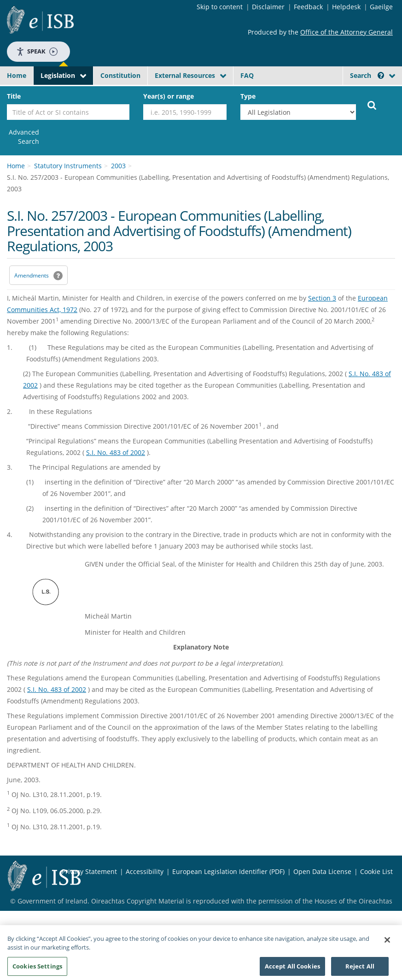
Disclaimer (268, 7)
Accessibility (145, 871)
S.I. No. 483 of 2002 (116, 452)
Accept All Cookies (292, 969)
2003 (118, 166)
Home (17, 75)
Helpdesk (346, 7)
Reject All (360, 969)
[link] (23, 137)
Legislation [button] (58, 75)
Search (367, 75)
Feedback (308, 7)
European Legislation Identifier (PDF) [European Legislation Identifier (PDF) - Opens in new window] (228, 871)
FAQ (247, 75)
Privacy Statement (89, 871)
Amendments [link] (32, 275)
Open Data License (322, 871)
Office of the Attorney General (347, 32)
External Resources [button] (185, 75)
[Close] (387, 943)
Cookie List (376, 871)
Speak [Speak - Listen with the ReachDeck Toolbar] (37, 51)
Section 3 (322, 298)
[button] (381, 75)
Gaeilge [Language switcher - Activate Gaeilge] (381, 7)
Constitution (120, 75)
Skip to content (220, 7)
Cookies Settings (37, 969)
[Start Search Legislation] (372, 105)
